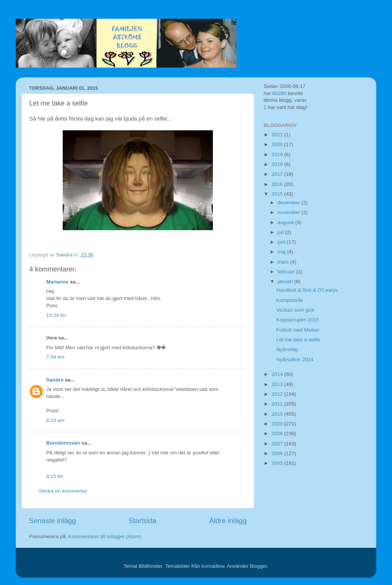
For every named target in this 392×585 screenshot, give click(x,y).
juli (281, 232)
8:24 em (55, 420)
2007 (278, 444)
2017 (278, 174)
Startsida (142, 521)
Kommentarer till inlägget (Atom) (105, 536)
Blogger (259, 566)
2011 (278, 404)
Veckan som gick (295, 310)
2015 (278, 194)
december (289, 203)
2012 (278, 394)
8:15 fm (55, 476)
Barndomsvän (63, 443)
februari (287, 272)
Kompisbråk (290, 300)
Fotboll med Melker (298, 330)
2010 (278, 414)
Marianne (57, 282)
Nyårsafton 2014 (295, 360)
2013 (278, 384)
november (289, 212)
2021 (278, 135)
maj (282, 252)
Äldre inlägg (228, 521)
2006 (278, 453)
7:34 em (55, 357)
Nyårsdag (287, 349)
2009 (278, 424)
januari (286, 281)
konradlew (213, 566)
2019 (278, 155)
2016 (278, 184)
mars (284, 262)
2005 (278, 463)
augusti (286, 222)
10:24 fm (56, 315)
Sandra (55, 380)
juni (282, 242)
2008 (278, 433)
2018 (278, 164)
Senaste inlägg (52, 521)
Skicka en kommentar (63, 491)
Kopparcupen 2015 (298, 320)
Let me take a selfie (298, 340)
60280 (279, 93)
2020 (278, 144)
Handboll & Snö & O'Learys (307, 290)
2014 (278, 374)
